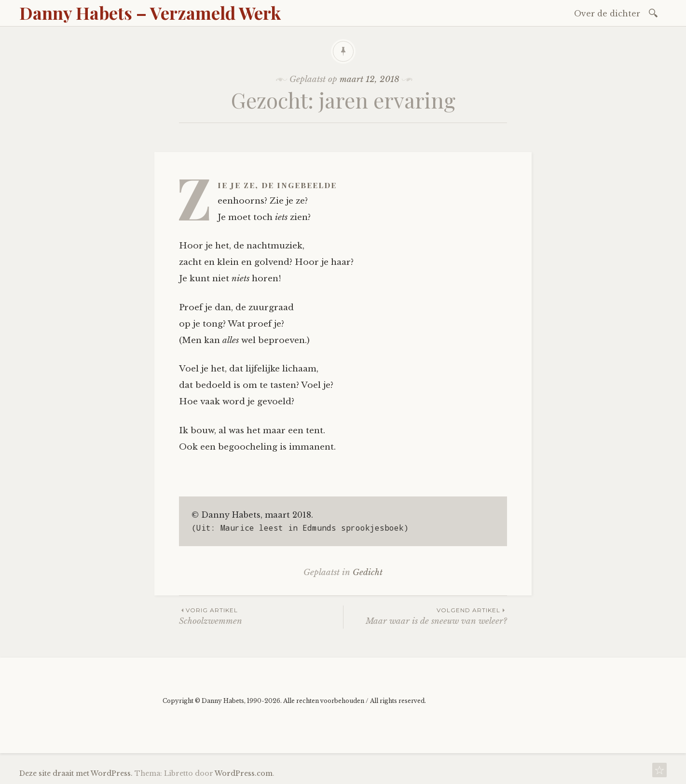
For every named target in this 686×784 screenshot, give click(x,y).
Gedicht (368, 572)
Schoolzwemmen (261, 616)
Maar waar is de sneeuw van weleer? (425, 616)
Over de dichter (607, 14)
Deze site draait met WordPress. (76, 773)
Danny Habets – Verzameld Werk (150, 13)
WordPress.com (244, 773)
